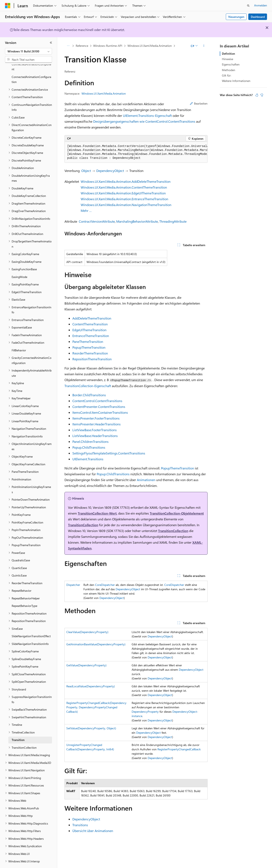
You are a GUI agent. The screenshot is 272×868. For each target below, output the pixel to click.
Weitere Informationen (236, 81)
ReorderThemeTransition (90, 353)
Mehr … (86, 211)
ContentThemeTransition (90, 324)
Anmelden (261, 5)
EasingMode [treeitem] (19, 265)
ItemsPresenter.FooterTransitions (96, 418)
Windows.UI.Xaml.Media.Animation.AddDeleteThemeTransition (126, 181)
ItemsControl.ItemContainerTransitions (100, 412)
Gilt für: (227, 75)
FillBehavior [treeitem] (19, 339)
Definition (228, 54)
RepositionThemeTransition (92, 359)
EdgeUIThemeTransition (89, 330)
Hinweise (227, 59)
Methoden (229, 70)
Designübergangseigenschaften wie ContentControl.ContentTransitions (144, 121)
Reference (82, 46)
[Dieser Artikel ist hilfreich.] (257, 95)
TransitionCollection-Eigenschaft (88, 386)
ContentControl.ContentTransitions (97, 401)
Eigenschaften (231, 64)
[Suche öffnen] (248, 6)
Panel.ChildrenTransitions (90, 441)
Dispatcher (73, 585)
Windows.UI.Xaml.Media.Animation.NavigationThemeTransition (126, 205)
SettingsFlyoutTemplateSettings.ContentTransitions (109, 453)
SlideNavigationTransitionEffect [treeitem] (31, 625)
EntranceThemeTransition (91, 336)
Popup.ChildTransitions (89, 447)
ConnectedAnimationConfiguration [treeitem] (31, 68)
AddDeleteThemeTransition (92, 318)
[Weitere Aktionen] (204, 46)
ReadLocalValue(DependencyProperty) (91, 686)
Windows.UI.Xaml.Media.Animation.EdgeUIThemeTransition (123, 193)
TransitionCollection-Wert (97, 513)
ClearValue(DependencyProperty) (87, 632)
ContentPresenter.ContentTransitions (99, 407)
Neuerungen (236, 17)
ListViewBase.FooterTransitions (95, 430)
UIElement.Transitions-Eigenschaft (147, 115)
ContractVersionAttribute (97, 221)
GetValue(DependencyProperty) (86, 665)
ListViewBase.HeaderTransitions (95, 436)
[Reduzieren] (51, 43)
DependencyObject (110, 171)
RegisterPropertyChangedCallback (179, 749)
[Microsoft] (8, 6)
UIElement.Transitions (88, 459)
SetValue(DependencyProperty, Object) (91, 728)
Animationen (146, 480)
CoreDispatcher (105, 585)
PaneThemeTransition (88, 341)
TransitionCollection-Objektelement (177, 513)
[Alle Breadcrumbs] (68, 46)
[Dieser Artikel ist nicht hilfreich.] (262, 95)
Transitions (80, 825)
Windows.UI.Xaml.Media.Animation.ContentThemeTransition (124, 187)
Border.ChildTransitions (89, 395)
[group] (136, 152)
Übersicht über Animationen (93, 831)
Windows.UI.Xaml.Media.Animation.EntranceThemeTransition (124, 199)
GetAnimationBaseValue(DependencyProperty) (96, 644)
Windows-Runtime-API (108, 46)
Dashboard (258, 17)
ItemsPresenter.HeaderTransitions (96, 424)
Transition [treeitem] (18, 728)
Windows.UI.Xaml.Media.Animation (150, 46)
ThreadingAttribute (173, 221)
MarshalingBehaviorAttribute (137, 221)
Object (86, 171)
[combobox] (28, 51)
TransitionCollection (83, 525)
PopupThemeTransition (89, 347)
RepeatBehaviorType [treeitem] (24, 594)
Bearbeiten (199, 103)
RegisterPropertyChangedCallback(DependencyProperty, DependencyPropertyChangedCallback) (96, 707)
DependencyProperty (145, 712)
